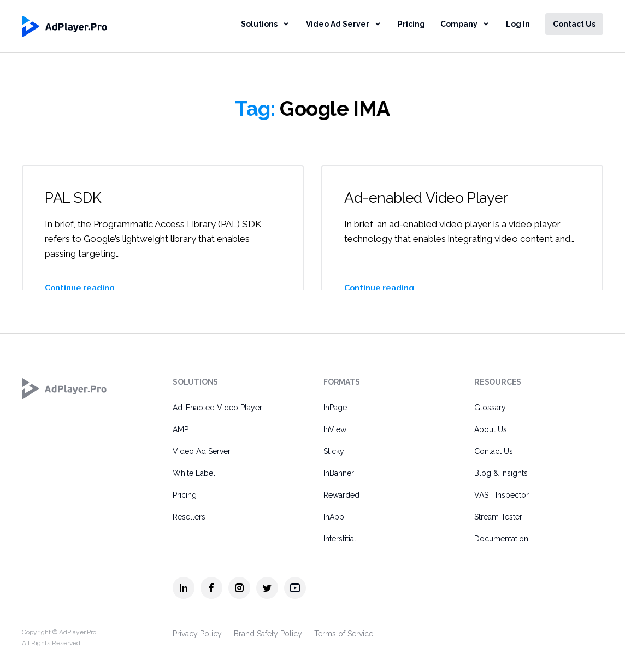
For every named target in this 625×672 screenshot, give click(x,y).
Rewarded (341, 495)
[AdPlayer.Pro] (65, 388)
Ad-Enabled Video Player (217, 408)
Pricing (411, 24)
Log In (518, 24)
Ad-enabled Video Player (429, 198)
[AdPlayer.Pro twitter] (267, 588)
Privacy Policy (197, 634)
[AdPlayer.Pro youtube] (295, 588)
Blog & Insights (501, 473)
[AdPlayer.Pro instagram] (239, 588)
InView (335, 429)
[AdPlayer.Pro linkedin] (184, 588)
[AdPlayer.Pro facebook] (211, 588)
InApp (334, 517)
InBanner (339, 473)
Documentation (501, 539)
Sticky (334, 451)
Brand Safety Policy (268, 634)
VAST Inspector (502, 495)
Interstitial (340, 539)
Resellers (189, 517)
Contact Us (574, 24)
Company (459, 24)
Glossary (490, 408)
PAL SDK (74, 198)
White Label (194, 473)
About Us (491, 429)
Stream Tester (498, 517)
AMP (181, 429)
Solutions (259, 24)
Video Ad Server (338, 24)
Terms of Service (344, 634)
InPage (335, 408)
